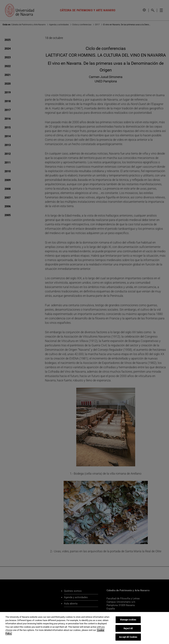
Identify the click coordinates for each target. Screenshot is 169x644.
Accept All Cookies (128, 637)
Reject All (128, 628)
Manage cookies (128, 620)
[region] (84, 628)
